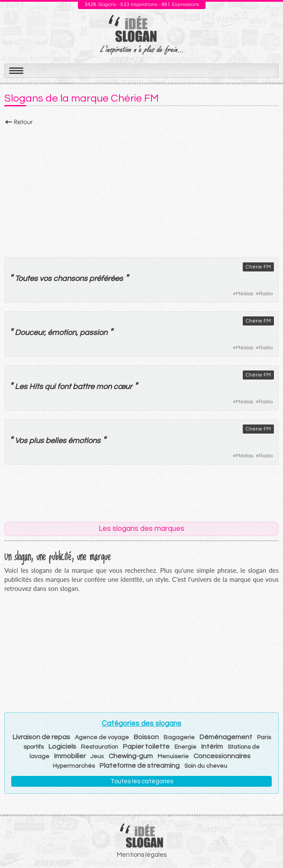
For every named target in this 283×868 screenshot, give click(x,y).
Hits (36, 387)
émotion (62, 333)
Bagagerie (179, 737)
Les (21, 387)
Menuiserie (173, 756)
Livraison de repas (41, 737)
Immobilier (70, 756)
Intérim (212, 747)
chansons (70, 279)
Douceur (29, 333)
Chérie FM (258, 267)
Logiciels (62, 747)
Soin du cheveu (206, 766)
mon (104, 387)
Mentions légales (142, 855)
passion (93, 333)
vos (45, 279)
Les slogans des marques (141, 529)
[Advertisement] (141, 189)
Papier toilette (146, 747)
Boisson (146, 737)
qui (50, 387)
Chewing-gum (131, 756)
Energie (185, 747)
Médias (244, 294)
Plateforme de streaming (140, 766)
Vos (21, 441)
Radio (266, 294)
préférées (106, 279)
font (64, 387)
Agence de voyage (102, 737)
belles (56, 441)
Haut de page (266, 842)
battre (84, 387)
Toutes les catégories (142, 781)
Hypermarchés (74, 766)
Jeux (97, 756)
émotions (84, 441)
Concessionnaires (222, 756)
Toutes (26, 279)
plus (36, 441)
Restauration (100, 747)
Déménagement (226, 737)
